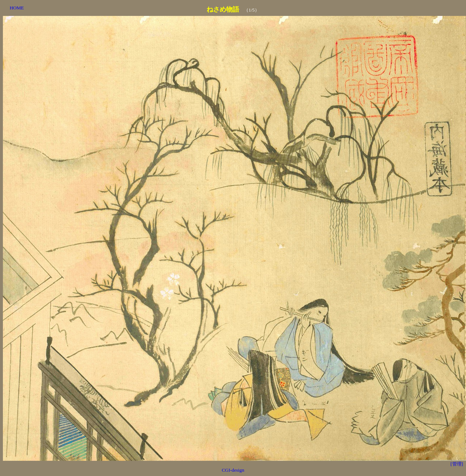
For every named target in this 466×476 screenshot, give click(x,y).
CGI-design (233, 470)
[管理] (457, 464)
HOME (17, 8)
